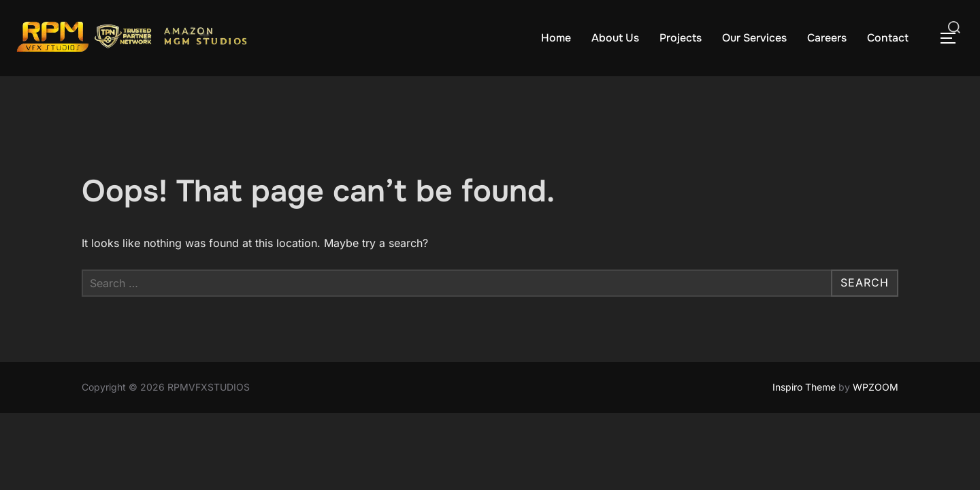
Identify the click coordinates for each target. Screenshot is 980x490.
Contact (888, 38)
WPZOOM (876, 387)
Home (556, 38)
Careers (827, 38)
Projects (681, 38)
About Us (615, 38)
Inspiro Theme (804, 387)
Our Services (754, 38)
